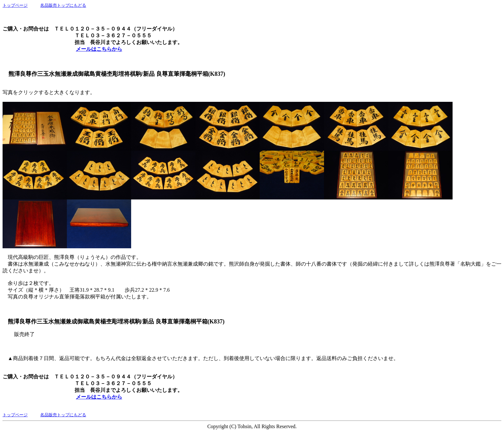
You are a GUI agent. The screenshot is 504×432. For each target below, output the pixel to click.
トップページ (15, 5)
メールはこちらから (99, 49)
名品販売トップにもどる (63, 5)
